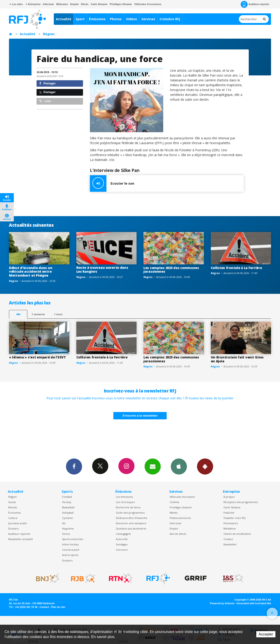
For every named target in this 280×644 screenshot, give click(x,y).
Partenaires (231, 523)
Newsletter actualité (21, 539)
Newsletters (153, 466)
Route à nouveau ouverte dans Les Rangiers (102, 269)
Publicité (229, 513)
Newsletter (230, 544)
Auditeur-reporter (255, 4)
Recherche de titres (128, 507)
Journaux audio (18, 523)
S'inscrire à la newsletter (140, 416)
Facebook (74, 466)
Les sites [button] (16, 4)
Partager (47, 83)
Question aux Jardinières (131, 528)
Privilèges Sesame (181, 507)
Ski (64, 523)
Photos (116, 19)
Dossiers (13, 528)
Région (49, 34)
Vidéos (131, 19)
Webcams (62, 4)
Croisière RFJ (170, 19)
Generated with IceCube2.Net (254, 603)
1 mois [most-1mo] (58, 314)
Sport (80, 19)
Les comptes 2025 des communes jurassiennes (171, 270)
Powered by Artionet (222, 603)
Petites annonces (180, 518)
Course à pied (71, 550)
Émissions (97, 19)
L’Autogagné (123, 534)
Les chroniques (125, 502)
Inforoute (49, 4)
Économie (14, 513)
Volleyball (68, 513)
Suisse (12, 502)
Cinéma (174, 502)
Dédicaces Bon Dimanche (132, 518)
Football (67, 497)
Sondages (122, 544)
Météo (174, 513)
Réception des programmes (241, 502)
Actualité (64, 19)
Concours (122, 550)
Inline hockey (70, 544)
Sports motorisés (73, 539)
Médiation (230, 528)
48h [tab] (18, 314)
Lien (45, 101)
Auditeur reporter (19, 534)
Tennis (66, 534)
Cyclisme (67, 518)
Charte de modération (237, 534)
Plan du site (58, 607)
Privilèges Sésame (121, 4)
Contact (228, 539)
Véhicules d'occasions (148, 4)
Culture (13, 518)
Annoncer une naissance (131, 523)
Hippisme (68, 528)
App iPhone (179, 466)
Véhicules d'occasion (182, 497)
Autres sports (70, 555)
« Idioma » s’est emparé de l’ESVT (37, 357)
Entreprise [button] (33, 4)
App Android (205, 466)
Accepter (266, 634)
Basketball (68, 507)
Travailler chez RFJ (234, 518)
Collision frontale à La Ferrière (236, 268)
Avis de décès (178, 534)
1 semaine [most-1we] (38, 314)
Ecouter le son (112, 183)
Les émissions (124, 497)
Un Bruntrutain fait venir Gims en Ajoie (237, 359)
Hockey (67, 502)
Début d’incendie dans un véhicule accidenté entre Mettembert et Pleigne (31, 272)
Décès (85, 4)
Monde (13, 507)
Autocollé (122, 539)
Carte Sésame (99, 4)
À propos (229, 497)
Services (148, 19)
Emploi (74, 4)
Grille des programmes (130, 513)
